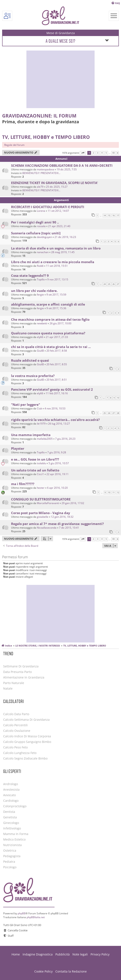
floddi (40, 266)
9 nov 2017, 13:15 (58, 279)
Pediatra (9, 862)
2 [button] (93, 153)
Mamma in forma (16, 834)
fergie (40, 295)
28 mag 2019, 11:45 (63, 252)
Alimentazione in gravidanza (24, 677)
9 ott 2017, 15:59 (56, 295)
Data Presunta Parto (17, 672)
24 (105, 284)
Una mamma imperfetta (31, 435)
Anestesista (11, 790)
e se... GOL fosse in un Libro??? (35, 459)
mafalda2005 (45, 439)
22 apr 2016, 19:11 (58, 474)
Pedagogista (12, 856)
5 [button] (106, 153)
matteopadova (45, 169)
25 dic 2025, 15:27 (57, 187)
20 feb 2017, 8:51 (57, 380)
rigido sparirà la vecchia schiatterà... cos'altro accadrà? (55, 420)
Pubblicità (63, 954)
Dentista (9, 812)
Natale (8, 689)
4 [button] (102, 153)
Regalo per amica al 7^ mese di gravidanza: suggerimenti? (57, 524)
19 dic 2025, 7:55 (67, 169)
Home (16, 954)
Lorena (41, 211)
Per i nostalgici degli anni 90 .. (35, 222)
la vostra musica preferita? (33, 376)
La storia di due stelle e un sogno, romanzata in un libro (56, 248)
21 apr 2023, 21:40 (59, 226)
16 (114, 215)
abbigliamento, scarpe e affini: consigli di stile (48, 304)
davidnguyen (44, 237)
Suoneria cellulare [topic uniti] (36, 233)
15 (109, 215)
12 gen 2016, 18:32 (62, 517)
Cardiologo (11, 801)
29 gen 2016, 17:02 (73, 503)
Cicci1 (40, 474)
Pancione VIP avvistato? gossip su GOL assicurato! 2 (52, 389)
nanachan (43, 252)
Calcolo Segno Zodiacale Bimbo (25, 758)
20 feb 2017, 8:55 (57, 364)
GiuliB (40, 351)
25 (109, 284)
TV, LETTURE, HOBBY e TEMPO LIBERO (46, 137)
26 (114, 284)
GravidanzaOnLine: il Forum (39, 116)
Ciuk (39, 408)
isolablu (41, 463)
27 (118, 284)
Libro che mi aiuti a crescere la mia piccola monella (53, 262)
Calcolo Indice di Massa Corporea (27, 736)
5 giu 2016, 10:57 (59, 463)
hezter (41, 488)
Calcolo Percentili (15, 725)
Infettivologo (12, 828)
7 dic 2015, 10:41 (69, 528)
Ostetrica (10, 851)
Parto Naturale (14, 683)
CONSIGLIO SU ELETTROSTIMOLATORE (41, 499)
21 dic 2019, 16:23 (65, 237)
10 (118, 398)
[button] (83, 153)
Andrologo (11, 784)
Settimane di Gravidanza (21, 666)
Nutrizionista (12, 845)
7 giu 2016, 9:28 (57, 452)
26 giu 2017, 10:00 (60, 323)
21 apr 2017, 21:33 (57, 337)
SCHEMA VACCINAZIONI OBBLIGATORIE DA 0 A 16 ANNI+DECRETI (62, 165)
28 (118, 413)
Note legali (80, 954)
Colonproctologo (15, 806)
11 (114, 492)
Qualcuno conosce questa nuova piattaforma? (48, 333)
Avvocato (9, 795)
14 (105, 215)
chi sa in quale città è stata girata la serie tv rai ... (51, 347)
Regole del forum (14, 145)
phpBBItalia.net (36, 917)
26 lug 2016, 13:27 (59, 424)
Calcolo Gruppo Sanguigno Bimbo (27, 742)
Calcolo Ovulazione (17, 731)
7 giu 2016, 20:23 (65, 439)
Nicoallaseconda (47, 528)
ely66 (40, 337)
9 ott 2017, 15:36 (56, 308)
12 (118, 492)
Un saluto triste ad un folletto (35, 470)
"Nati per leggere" (26, 404)
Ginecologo (11, 823)
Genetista (10, 817)
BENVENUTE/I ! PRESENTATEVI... (41, 173)
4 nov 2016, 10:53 (55, 408)
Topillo (41, 279)
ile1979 (41, 424)
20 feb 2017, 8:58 (57, 351)
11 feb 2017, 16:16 (57, 393)
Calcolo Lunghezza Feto (20, 753)
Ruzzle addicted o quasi (30, 360)
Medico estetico (14, 839)
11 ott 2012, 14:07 (58, 211)
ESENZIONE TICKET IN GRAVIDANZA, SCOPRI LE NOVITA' (55, 183)
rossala (41, 226)
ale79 (40, 187)
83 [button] (114, 153)
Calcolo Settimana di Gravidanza (26, 720)
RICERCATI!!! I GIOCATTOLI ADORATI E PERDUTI (48, 207)
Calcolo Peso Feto (15, 747)
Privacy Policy (100, 954)
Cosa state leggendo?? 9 (30, 275)
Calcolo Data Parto (16, 714)
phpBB (22, 913)
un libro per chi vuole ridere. (34, 291)
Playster (18, 448)
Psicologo (10, 867)
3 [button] (98, 153)
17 (118, 215)
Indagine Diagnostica (38, 954)
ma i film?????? (23, 484)
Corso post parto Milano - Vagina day (41, 513)
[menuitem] (116, 3)
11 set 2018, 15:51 (57, 266)
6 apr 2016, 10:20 (57, 488)
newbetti (42, 323)
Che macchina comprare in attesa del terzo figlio (50, 319)
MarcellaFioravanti (48, 503)
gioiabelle (43, 517)
